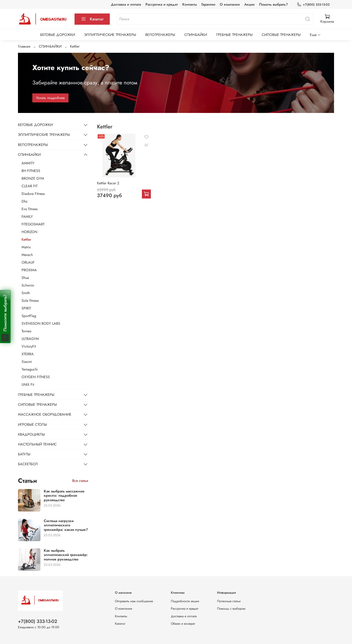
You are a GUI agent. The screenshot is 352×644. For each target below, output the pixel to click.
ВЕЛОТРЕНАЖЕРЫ (160, 35)
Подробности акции (185, 601)
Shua (25, 278)
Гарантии (208, 4)
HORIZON (29, 232)
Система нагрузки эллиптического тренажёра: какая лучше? (66, 525)
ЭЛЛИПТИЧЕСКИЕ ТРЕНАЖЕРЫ (110, 35)
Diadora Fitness (33, 194)
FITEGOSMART (33, 224)
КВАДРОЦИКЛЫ (31, 434)
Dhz (24, 201)
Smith (26, 293)
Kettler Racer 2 (108, 183)
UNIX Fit (28, 385)
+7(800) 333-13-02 (313, 5)
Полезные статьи (229, 601)
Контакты (190, 4)
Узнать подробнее (50, 98)
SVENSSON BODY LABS (41, 323)
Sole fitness (30, 301)
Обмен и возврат (183, 624)
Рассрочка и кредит (162, 4)
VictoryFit (29, 346)
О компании (230, 4)
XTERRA (28, 354)
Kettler (26, 239)
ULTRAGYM (30, 339)
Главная (24, 46)
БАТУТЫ (24, 454)
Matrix (26, 247)
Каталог (92, 19)
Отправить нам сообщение (134, 601)
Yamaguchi (30, 369)
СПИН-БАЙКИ (196, 35)
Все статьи (80, 481)
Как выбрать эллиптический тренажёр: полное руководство (66, 555)
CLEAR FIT (30, 186)
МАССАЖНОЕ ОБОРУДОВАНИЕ (45, 414)
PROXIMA (29, 270)
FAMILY (27, 217)
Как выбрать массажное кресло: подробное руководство (64, 495)
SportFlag (29, 316)
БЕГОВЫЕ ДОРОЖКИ (58, 35)
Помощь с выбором (231, 609)
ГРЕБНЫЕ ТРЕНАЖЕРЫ (234, 35)
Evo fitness (30, 209)
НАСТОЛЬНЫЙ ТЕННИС (37, 444)
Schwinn (28, 285)
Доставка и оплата (126, 4)
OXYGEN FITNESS (36, 377)
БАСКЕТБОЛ (28, 464)
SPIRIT (26, 308)
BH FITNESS (31, 171)
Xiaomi (27, 362)
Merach (27, 255)
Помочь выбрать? (273, 4)
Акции (249, 4)
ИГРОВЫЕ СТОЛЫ (32, 425)
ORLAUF (28, 262)
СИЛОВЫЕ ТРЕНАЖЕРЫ (281, 35)
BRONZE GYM (33, 178)
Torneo (26, 331)
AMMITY (28, 163)
